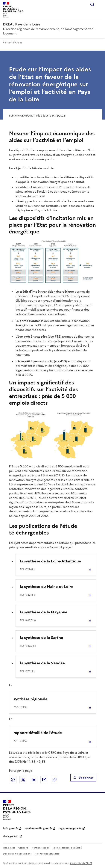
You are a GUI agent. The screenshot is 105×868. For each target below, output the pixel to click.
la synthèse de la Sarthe (42, 638)
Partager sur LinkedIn (34, 780)
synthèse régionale (31, 699)
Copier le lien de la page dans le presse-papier (55, 780)
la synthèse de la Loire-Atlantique (51, 561)
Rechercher (92, 4)
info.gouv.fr (10, 829)
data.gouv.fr (11, 836)
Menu (100, 4)
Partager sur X (23, 780)
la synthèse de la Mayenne (44, 612)
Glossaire (23, 848)
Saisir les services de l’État (66, 848)
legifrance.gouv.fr (70, 829)
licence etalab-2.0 (79, 863)
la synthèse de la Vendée (42, 663)
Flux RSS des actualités (47, 854)
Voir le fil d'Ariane (13, 43)
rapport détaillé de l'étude (38, 733)
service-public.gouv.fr (38, 829)
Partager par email (44, 780)
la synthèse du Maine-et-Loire (47, 587)
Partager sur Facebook (13, 780)
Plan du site (9, 848)
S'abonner (83, 778)
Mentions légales (40, 848)
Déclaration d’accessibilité (17, 854)
